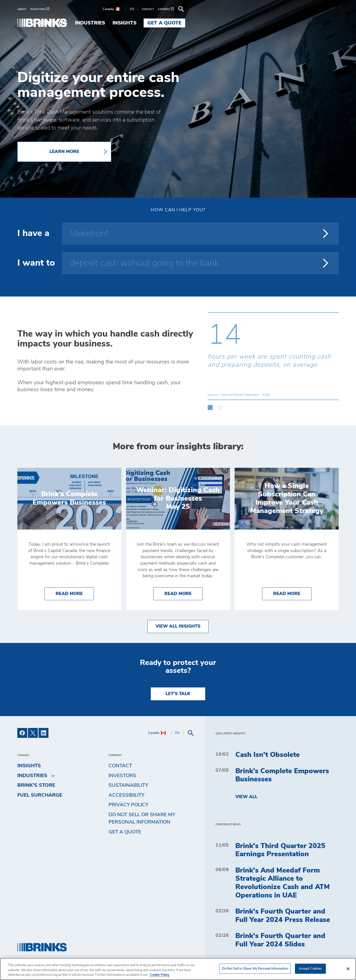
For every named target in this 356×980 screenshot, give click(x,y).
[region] (178, 969)
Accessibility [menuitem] (126, 795)
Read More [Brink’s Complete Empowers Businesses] (75, 593)
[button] (210, 405)
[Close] (348, 969)
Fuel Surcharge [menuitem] (40, 795)
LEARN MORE (64, 152)
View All (246, 797)
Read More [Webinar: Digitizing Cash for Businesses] (184, 593)
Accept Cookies (310, 969)
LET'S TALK (178, 694)
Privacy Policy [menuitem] (128, 805)
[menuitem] (24, 9)
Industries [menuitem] (243, 23)
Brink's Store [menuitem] (36, 785)
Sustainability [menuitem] (128, 785)
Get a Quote (125, 832)
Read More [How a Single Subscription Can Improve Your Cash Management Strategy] (292, 593)
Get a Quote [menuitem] (318, 23)
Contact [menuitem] (120, 766)
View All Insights (178, 626)
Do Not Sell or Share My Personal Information (142, 818)
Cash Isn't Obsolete (267, 755)
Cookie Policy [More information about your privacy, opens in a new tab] (160, 975)
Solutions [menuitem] (206, 23)
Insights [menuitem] (278, 23)
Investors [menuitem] (122, 776)
